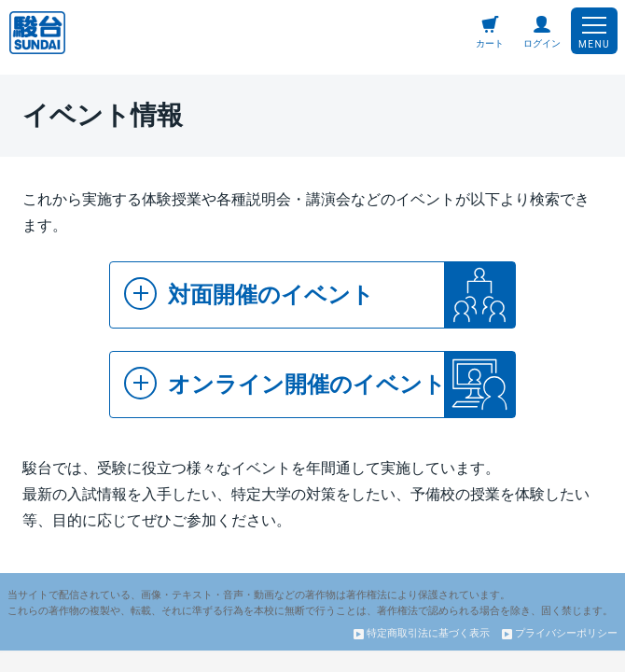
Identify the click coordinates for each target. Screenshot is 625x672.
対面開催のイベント (249, 294)
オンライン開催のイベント (285, 383)
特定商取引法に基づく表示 (422, 633)
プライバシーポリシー (560, 633)
